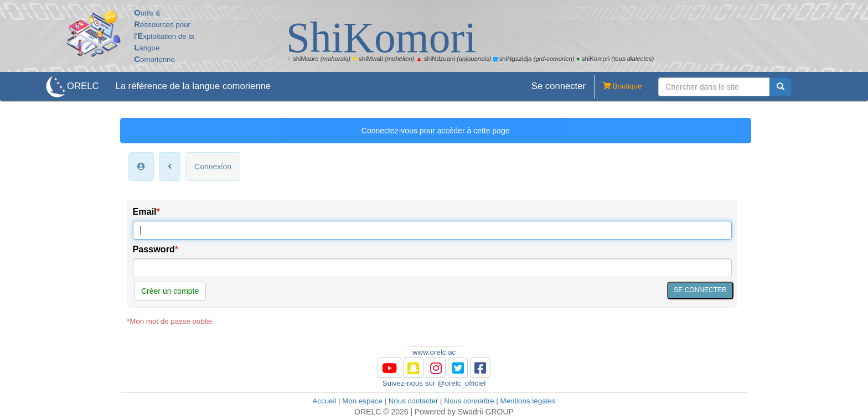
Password (154, 249)
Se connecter (559, 86)
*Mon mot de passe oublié (169, 321)
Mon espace (362, 401)
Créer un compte (170, 291)
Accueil (324, 401)
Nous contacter (414, 401)
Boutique (618, 87)
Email (145, 211)
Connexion (213, 167)
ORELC (83, 86)
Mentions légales (528, 401)
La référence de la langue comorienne (193, 86)
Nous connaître (469, 401)
